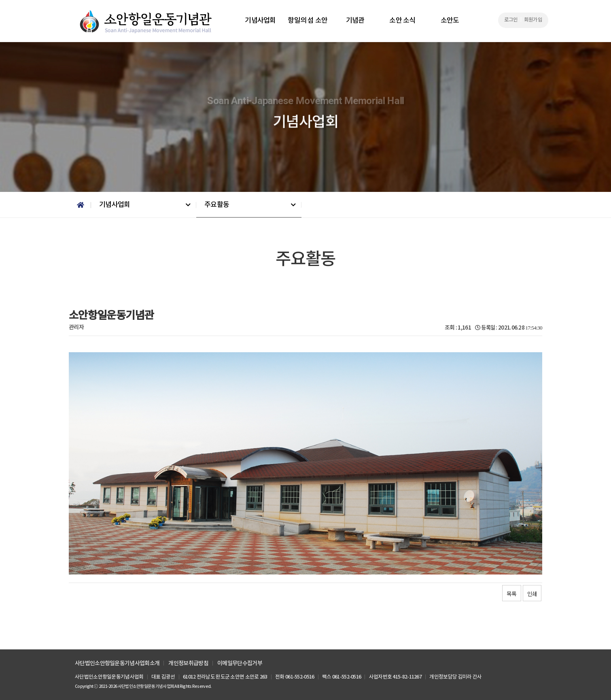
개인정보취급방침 (188, 663)
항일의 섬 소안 (308, 21)
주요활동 (217, 205)
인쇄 (532, 594)
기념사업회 (260, 21)
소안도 (450, 21)
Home (80, 205)
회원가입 (533, 20)
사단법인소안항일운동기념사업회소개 (117, 663)
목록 (511, 594)
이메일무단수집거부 (240, 663)
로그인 (511, 20)
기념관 (355, 21)
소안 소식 (402, 21)
